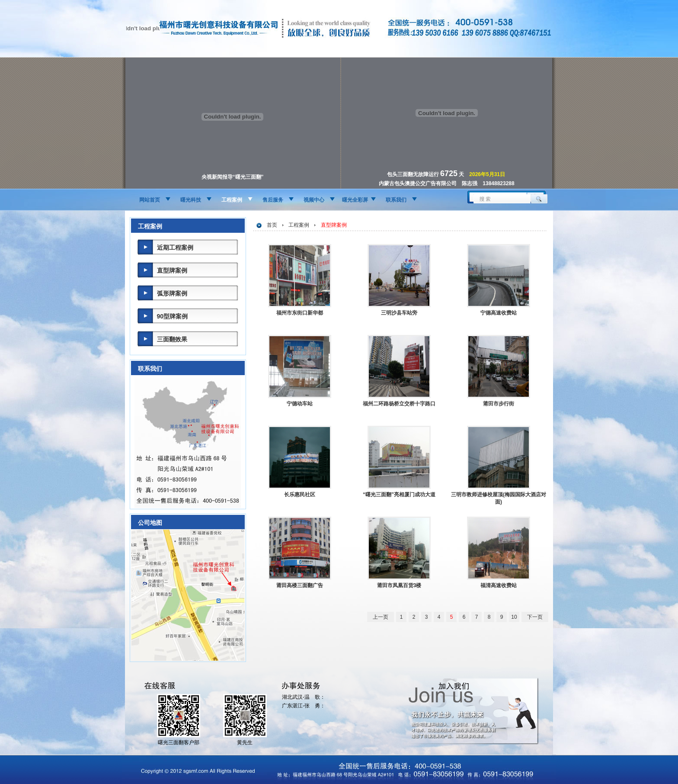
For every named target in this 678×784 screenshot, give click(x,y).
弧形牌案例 (172, 293)
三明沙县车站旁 (399, 313)
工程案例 (232, 200)
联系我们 (396, 200)
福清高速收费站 (499, 585)
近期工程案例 (175, 247)
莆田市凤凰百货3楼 (399, 585)
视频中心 (314, 200)
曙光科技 (191, 200)
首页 (272, 225)
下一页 (535, 617)
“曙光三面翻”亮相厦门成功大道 (399, 495)
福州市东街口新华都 (300, 313)
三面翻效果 (172, 339)
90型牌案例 (173, 316)
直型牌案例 (172, 270)
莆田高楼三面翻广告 (300, 585)
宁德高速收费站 (499, 313)
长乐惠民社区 (300, 495)
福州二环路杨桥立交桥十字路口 (399, 404)
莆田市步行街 (499, 404)
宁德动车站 (300, 404)
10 (514, 617)
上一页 (381, 617)
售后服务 (273, 200)
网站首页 (150, 200)
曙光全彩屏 (355, 200)
